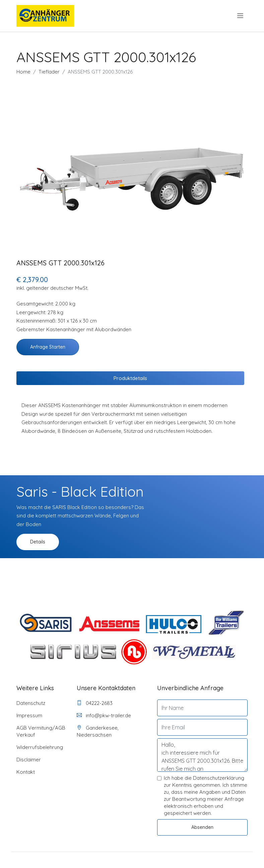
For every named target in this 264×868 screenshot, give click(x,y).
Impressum (29, 715)
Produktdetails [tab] (130, 378)
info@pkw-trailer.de (104, 715)
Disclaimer (29, 760)
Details (38, 542)
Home (23, 72)
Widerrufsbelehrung (40, 747)
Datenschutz (31, 703)
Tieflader (49, 72)
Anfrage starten (48, 347)
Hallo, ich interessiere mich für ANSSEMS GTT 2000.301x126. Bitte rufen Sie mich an (202, 755)
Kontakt (26, 772)
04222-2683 (95, 703)
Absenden (202, 827)
